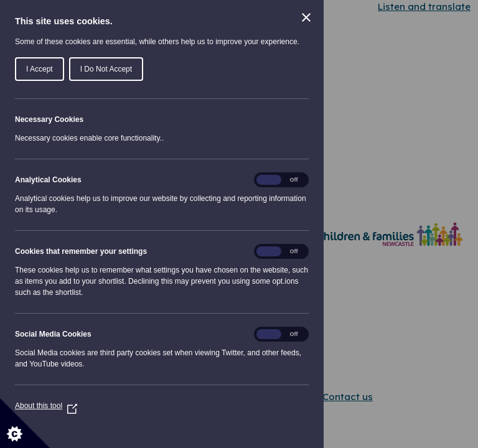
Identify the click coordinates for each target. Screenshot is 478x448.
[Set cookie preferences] (25, 423)
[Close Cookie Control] (306, 17)
